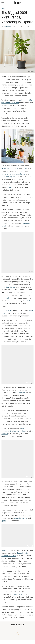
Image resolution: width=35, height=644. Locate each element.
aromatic (18, 518)
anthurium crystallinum (17, 431)
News (3, 9)
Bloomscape (6, 311)
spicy (4, 521)
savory (24, 518)
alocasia (5, 434)
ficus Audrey (6, 298)
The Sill (10, 188)
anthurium (6, 174)
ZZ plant (15, 169)
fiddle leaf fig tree (8, 177)
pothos (25, 169)
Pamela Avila (7, 27)
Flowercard (6, 550)
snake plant (6, 169)
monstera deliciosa (18, 174)
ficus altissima (21, 393)
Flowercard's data (19, 594)
